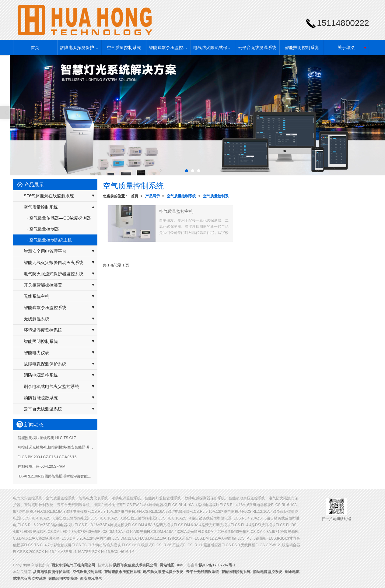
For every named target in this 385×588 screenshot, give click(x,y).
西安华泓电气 (91, 579)
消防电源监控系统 (41, 375)
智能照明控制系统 (302, 48)
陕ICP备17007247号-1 (217, 565)
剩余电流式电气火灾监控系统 (51, 386)
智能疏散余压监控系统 (170, 48)
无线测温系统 (37, 319)
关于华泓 (346, 48)
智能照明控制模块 (63, 579)
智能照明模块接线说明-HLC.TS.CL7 (47, 438)
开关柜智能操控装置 (43, 285)
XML (181, 565)
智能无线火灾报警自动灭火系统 (54, 262)
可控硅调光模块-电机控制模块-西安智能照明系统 (57, 447)
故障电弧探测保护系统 (81, 48)
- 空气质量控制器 (43, 229)
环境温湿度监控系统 (43, 330)
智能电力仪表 (37, 353)
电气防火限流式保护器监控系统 (54, 274)
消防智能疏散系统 (41, 398)
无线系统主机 (37, 296)
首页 (35, 48)
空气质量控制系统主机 (219, 196)
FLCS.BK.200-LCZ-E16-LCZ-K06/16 (47, 457)
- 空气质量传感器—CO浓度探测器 (59, 218)
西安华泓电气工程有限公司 (73, 565)
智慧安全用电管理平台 (45, 251)
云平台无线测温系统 (257, 48)
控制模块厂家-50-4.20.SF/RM (42, 467)
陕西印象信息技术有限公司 (135, 565)
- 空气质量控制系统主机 (49, 240)
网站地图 (167, 565)
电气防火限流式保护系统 (214, 48)
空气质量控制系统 (124, 48)
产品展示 (152, 196)
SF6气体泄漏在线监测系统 (49, 196)
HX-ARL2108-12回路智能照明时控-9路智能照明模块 (60, 476)
